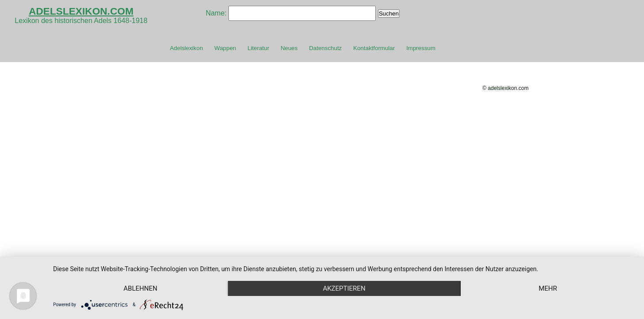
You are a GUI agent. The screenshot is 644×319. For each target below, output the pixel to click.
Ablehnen (140, 288)
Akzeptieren (344, 288)
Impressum (421, 48)
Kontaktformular (374, 48)
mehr (548, 288)
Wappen (225, 48)
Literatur (258, 48)
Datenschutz (325, 48)
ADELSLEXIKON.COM (81, 11)
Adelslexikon (187, 48)
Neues (289, 48)
